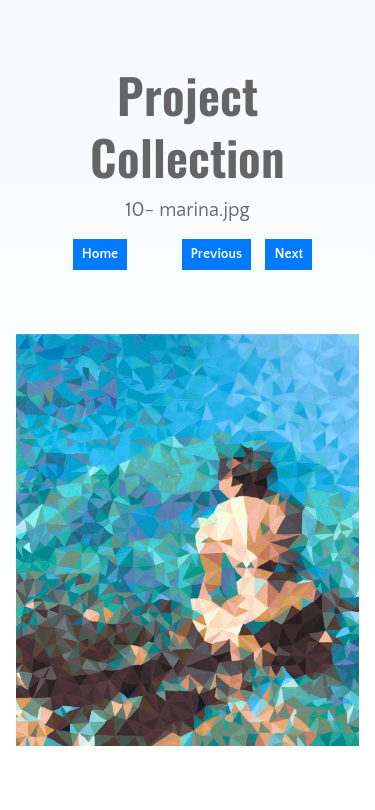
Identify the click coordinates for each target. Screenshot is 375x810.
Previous (217, 254)
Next (288, 254)
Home (100, 254)
